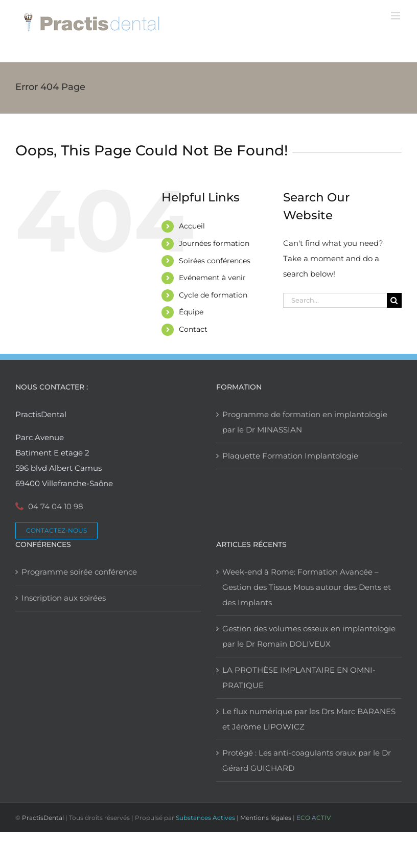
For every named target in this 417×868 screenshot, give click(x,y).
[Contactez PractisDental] (56, 531)
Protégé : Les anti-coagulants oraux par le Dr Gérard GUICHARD (307, 760)
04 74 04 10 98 (56, 506)
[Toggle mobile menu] (396, 16)
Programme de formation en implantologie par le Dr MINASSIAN (305, 422)
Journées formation (214, 243)
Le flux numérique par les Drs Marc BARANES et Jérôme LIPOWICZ (309, 719)
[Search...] (335, 300)
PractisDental (43, 818)
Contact (193, 329)
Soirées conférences (215, 261)
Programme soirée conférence (79, 572)
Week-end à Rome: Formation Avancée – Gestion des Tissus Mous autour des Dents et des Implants (307, 587)
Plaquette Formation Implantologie (290, 456)
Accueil (192, 226)
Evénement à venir (212, 278)
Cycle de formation (213, 295)
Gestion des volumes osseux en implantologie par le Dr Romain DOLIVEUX (309, 636)
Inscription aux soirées (64, 598)
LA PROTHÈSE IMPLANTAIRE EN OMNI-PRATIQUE (299, 678)
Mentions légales (266, 818)
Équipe (191, 312)
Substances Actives (205, 818)
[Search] (394, 300)
